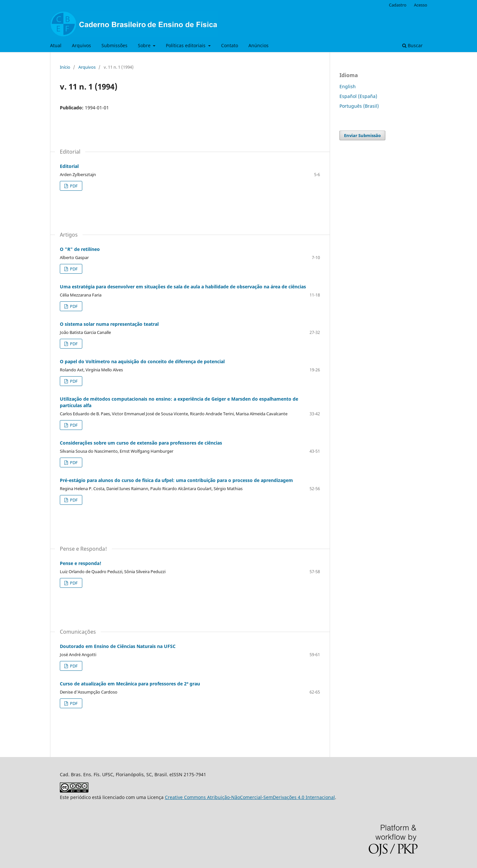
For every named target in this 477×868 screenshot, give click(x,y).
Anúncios (258, 45)
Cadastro (398, 5)
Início (65, 67)
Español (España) (358, 96)
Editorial (69, 166)
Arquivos (81, 45)
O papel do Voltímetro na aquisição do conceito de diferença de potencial (142, 361)
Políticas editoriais (186, 45)
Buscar (412, 45)
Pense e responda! (81, 563)
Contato (230, 45)
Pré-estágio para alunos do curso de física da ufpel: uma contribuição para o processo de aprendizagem (176, 480)
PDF (73, 186)
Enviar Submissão (362, 135)
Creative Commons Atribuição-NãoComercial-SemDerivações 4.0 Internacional (250, 797)
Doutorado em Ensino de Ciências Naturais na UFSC (118, 646)
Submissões (114, 45)
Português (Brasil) (359, 106)
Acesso (421, 5)
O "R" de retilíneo (80, 249)
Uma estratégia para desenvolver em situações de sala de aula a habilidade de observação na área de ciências (183, 287)
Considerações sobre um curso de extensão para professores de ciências (141, 443)
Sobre (145, 45)
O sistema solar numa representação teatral (109, 324)
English (348, 86)
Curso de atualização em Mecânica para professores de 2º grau (130, 684)
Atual (56, 45)
